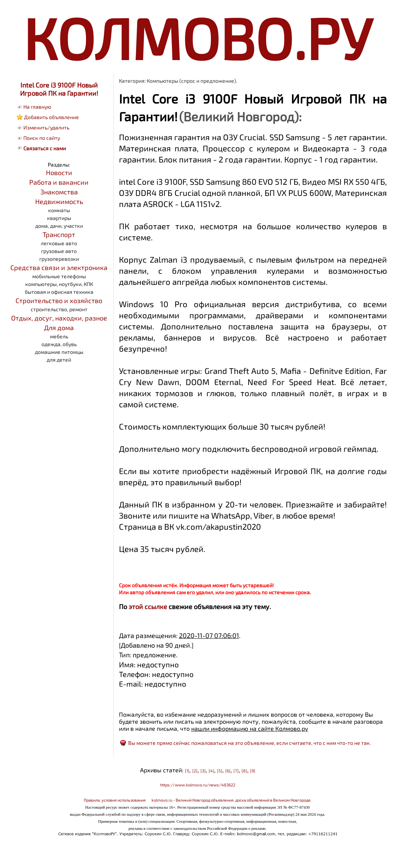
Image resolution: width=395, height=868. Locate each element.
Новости (59, 172)
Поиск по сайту (42, 138)
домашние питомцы (59, 352)
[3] (203, 771)
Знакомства (59, 192)
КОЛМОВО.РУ (197, 37)
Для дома (59, 328)
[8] (244, 771)
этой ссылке (148, 606)
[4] (211, 771)
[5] (220, 771)
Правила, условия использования (115, 800)
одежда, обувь (59, 344)
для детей (59, 360)
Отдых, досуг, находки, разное (59, 318)
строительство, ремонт (59, 309)
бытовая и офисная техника (59, 292)
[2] (195, 771)
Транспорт (59, 234)
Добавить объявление (52, 117)
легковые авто (59, 243)
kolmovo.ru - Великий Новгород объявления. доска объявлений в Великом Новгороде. (232, 800)
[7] (236, 771)
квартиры (59, 218)
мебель (59, 336)
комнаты (59, 210)
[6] (228, 771)
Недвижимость (59, 201)
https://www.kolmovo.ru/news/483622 (198, 785)
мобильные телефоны (59, 276)
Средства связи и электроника (59, 267)
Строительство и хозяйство (59, 300)
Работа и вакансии (59, 182)
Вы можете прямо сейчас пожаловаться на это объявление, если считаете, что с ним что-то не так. (250, 743)
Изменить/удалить (46, 127)
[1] (187, 771)
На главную (37, 107)
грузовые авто (59, 251)
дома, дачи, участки (59, 226)
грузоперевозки (59, 259)
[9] (253, 771)
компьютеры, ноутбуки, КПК (59, 284)
